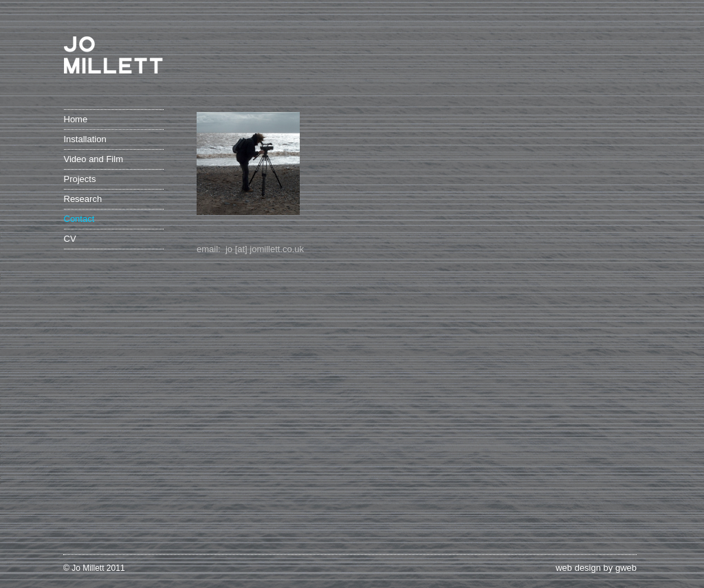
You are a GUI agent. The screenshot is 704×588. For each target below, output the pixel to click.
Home (76, 119)
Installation (85, 139)
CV (70, 239)
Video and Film (93, 159)
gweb (626, 568)
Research (83, 199)
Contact (79, 219)
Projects (80, 179)
